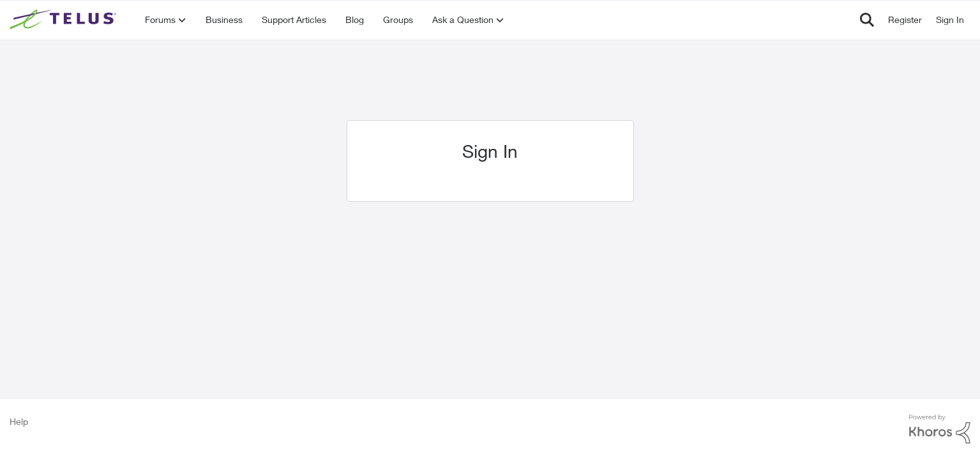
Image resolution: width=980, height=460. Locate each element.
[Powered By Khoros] (940, 429)
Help (19, 421)
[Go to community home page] (64, 20)
